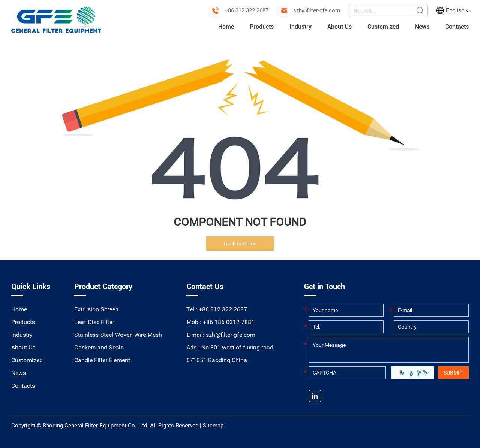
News (422, 27)
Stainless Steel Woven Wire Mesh (118, 335)
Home (226, 27)
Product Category (103, 287)
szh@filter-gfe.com (317, 10)
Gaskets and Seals (99, 347)
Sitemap (213, 426)
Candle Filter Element (102, 360)
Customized (383, 27)
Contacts (457, 27)
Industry (301, 27)
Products (262, 27)
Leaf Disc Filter (94, 322)
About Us (340, 27)
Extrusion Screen (96, 309)
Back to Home (240, 243)
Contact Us (205, 287)
